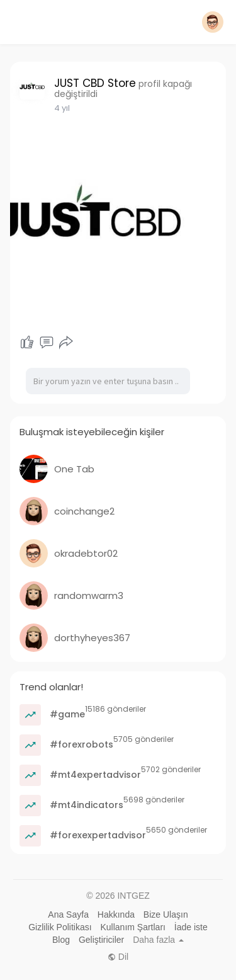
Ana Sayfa (68, 914)
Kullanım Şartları (132, 927)
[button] (213, 22)
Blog (61, 940)
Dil (118, 957)
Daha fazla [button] (158, 940)
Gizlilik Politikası (60, 927)
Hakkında (116, 914)
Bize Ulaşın (166, 914)
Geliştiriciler (101, 940)
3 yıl (62, 108)
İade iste (191, 927)
